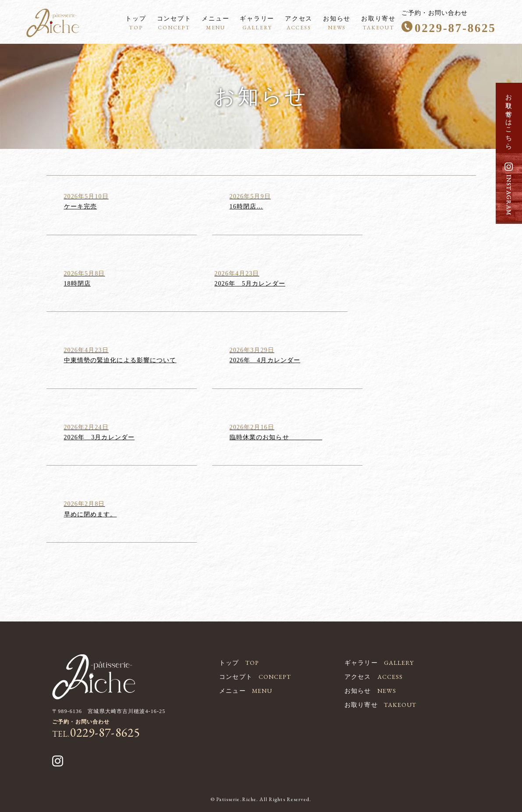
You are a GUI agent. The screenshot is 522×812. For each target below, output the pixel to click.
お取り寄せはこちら (509, 118)
